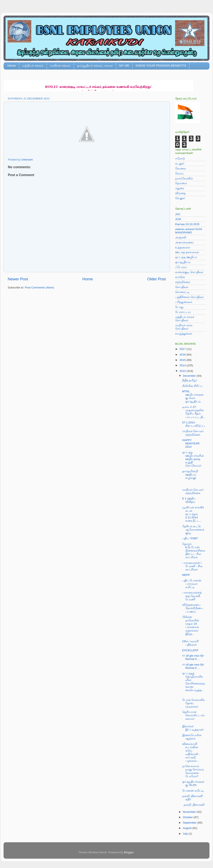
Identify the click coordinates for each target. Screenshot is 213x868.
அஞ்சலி (181, 237)
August (188, 828)
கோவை (181, 169)
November (190, 812)
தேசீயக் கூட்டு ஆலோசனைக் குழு (193, 530)
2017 (183, 349)
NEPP (186, 575)
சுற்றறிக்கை (183, 282)
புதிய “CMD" (190, 538)
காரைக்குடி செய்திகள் (189, 272)
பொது (179, 307)
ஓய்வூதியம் (183, 262)
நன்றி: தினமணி (193, 805)
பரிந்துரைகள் (184, 302)
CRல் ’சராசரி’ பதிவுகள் (191, 643)
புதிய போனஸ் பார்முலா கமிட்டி (192, 584)
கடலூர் (180, 164)
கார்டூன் (180, 277)
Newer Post (18, 279)
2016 (183, 355)
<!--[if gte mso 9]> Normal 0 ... (193, 657)
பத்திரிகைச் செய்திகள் (189, 297)
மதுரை (180, 188)
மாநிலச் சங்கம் (60, 66)
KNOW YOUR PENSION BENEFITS (161, 66)
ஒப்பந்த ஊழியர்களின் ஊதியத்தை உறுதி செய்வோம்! (193, 459)
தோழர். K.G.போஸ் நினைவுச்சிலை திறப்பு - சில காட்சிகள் (194, 551)
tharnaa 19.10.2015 (187, 224)
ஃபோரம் (181, 267)
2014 (183, 365)
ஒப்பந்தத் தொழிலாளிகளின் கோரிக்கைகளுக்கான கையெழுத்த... (194, 682)
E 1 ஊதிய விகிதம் (189, 500)
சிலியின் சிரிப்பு (192, 386)
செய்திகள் (182, 287)
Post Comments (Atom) (40, 287)
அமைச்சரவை (184, 242)
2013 (183, 371)
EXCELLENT (190, 650)
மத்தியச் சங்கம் (33, 66)
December (190, 376)
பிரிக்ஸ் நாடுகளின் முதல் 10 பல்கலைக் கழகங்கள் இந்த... (191, 625)
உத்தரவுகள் (183, 247)
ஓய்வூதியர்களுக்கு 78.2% (193, 783)
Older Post (157, 279)
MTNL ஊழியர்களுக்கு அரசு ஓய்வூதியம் (193, 396)
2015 (183, 360)
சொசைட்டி (182, 292)
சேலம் (179, 173)
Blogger (129, 852)
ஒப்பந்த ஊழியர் (186, 257)
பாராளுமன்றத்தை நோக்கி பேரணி (192, 596)
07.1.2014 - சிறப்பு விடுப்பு (194, 424)
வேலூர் (180, 198)
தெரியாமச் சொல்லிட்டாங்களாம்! (193, 715)
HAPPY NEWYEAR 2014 (191, 443)
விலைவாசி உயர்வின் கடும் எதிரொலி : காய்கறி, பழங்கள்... (191, 752)
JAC (178, 214)
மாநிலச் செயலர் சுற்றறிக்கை (193, 433)
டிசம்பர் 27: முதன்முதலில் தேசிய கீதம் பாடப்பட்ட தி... (194, 412)
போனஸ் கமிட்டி (193, 791)
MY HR (124, 66)
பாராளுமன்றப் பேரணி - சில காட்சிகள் (192, 566)
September (190, 823)
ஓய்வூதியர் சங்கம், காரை (95, 66)
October (188, 817)
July (186, 834)
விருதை (180, 193)
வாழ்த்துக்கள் (184, 334)
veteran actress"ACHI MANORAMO (189, 231)
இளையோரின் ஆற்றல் (192, 737)
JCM (178, 219)
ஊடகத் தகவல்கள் (187, 252)
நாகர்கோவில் (184, 178)
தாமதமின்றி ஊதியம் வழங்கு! (190, 475)
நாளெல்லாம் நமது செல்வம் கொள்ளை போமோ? (193, 771)
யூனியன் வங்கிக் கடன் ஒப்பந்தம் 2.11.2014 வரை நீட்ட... (193, 514)
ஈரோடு (180, 159)
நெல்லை (181, 183)
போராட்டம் (183, 312)
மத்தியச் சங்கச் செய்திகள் (185, 319)
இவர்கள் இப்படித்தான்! (193, 728)
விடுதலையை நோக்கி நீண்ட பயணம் (193, 608)
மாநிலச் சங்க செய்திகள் (184, 327)
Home (12, 66)
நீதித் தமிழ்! (190, 380)
